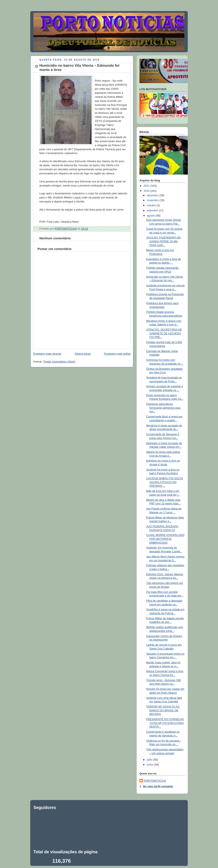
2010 (147, 191)
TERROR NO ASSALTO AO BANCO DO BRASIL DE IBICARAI (163, 710)
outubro (152, 205)
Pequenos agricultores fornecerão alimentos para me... (163, 408)
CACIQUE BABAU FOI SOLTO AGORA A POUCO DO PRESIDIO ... (165, 482)
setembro (153, 211)
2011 (147, 186)
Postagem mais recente (47, 354)
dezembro (153, 195)
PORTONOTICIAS (155, 781)
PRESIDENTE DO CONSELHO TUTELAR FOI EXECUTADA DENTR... (165, 723)
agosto (151, 216)
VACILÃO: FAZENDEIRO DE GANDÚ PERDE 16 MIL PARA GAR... (163, 241)
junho (151, 765)
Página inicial (83, 354)
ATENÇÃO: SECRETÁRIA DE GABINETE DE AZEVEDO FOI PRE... (164, 333)
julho (150, 760)
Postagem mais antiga (117, 354)
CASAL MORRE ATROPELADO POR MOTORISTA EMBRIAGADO (165, 539)
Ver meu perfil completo (158, 786)
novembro (153, 200)
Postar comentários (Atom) (59, 362)
